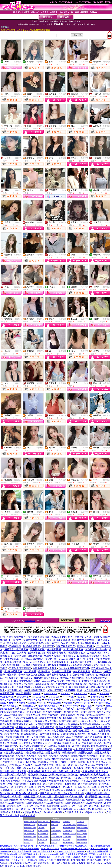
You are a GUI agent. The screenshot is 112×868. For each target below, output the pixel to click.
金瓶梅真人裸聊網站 (32, 659)
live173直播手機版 (101, 731)
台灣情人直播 (96, 684)
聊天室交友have (82, 843)
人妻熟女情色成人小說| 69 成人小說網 (42, 812)
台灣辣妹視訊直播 (68, 721)
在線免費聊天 (35, 656)
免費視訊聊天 (14, 665)
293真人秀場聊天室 (73, 650)
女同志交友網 (30, 640)
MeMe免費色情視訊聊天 (97, 727)
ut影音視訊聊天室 (63, 749)
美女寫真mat (67, 837)
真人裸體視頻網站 (14, 715)
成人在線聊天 (19, 653)
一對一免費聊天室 (10, 731)
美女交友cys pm (82, 834)
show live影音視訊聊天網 (27, 866)
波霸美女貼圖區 (81, 731)
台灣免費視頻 (71, 712)
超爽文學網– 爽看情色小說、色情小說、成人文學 (54, 771)
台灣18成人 (55, 825)
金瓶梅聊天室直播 (82, 665)
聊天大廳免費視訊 (21, 687)
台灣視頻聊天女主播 (57, 675)
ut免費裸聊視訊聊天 (34, 690)
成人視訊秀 (30, 671)
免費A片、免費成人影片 (78, 709)
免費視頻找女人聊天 (62, 637)
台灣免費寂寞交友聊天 (45, 668)
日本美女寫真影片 (23, 721)
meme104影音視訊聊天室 (58, 731)
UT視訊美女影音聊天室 (12, 712)
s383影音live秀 (14, 690)
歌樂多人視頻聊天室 (15, 643)
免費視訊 (18, 62)
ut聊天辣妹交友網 (30, 825)
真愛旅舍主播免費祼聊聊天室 (71, 684)
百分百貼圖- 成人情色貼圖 (58, 809)
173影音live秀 (100, 709)
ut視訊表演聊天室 (44, 684)
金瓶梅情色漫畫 (82, 840)
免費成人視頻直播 (68, 724)
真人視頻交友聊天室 (53, 681)
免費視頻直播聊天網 (17, 724)
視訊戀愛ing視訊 (76, 653)
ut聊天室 (21, 756)
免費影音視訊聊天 (30, 828)
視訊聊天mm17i (43, 834)
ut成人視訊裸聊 (67, 659)
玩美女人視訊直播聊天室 (69, 727)
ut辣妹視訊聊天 (55, 690)
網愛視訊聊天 (53, 753)
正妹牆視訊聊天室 (30, 834)
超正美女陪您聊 (80, 746)
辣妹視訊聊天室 (29, 734)
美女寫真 (27, 843)
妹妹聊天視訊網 (62, 640)
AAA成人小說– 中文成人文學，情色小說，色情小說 (50, 765)
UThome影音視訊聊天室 (74, 734)
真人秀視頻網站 (56, 737)
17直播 (54, 762)
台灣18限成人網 (36, 653)
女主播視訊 (69, 656)
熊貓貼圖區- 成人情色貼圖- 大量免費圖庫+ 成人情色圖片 (53, 797)
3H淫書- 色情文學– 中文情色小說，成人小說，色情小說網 (56, 787)
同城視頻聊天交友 (56, 653)
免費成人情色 (38, 709)
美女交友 (54, 843)
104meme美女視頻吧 (34, 662)
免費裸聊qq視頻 (73, 690)
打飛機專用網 (62, 860)
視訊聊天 (11, 675)
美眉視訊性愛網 (13, 662)
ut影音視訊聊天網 (65, 863)
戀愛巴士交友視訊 (44, 822)
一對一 (108, 222)
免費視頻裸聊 (73, 681)
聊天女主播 (51, 659)
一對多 (41, 190)
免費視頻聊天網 (50, 715)
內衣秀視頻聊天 (92, 690)
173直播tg (106, 759)
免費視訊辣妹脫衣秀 (30, 822)
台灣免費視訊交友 (33, 665)
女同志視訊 (26, 678)
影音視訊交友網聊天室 (91, 718)
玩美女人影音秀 (88, 721)
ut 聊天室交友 (68, 831)
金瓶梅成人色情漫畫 (27, 727)
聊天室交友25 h (29, 831)
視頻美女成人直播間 (46, 721)
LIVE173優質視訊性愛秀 (13, 637)
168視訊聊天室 (30, 621)
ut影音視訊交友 (82, 825)
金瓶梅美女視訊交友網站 (27, 681)
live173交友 (15, 640)
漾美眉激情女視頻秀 (81, 662)
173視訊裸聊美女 (9, 678)
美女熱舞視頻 (88, 712)
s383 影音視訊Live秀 (20, 863)
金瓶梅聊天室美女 (10, 734)
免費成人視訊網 (53, 656)
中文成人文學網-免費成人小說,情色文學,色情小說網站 (50, 781)
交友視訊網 (80, 822)
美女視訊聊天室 (82, 671)
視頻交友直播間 (85, 646)
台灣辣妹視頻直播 (89, 724)
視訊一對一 (44, 671)
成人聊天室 (48, 646)
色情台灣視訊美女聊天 (89, 643)
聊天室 (53, 828)
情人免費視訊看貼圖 (39, 637)
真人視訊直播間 (85, 659)
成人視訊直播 (47, 727)
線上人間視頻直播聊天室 (43, 724)
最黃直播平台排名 (49, 734)
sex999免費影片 (55, 709)
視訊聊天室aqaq (56, 831)
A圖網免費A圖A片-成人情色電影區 (45, 803)
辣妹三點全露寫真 (65, 646)
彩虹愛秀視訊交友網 (83, 640)
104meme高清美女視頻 (89, 656)
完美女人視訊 (94, 653)
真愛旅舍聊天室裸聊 (56, 687)
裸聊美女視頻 (34, 712)
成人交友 (97, 671)
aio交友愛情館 (35, 643)
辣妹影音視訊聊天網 (32, 731)
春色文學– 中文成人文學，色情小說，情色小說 (53, 775)
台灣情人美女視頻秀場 (72, 678)
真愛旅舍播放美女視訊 (46, 678)
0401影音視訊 (68, 643)
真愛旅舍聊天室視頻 (20, 668)
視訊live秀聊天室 (13, 671)
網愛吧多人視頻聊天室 (16, 650)
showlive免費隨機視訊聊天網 (74, 668)
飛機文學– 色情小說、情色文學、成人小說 (62, 793)
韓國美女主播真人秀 (50, 718)
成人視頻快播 (54, 650)
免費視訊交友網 (83, 637)
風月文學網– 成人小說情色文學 (46, 784)
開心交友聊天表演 (36, 737)
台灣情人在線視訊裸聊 (94, 681)
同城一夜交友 (52, 643)
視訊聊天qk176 (82, 831)
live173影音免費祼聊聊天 (57, 665)
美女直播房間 (23, 693)
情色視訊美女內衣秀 (96, 650)
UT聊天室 (66, 822)
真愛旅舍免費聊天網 (96, 678)
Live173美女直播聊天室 (62, 743)
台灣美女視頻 (33, 715)
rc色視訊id (38, 687)
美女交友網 (20, 656)
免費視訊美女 (28, 840)
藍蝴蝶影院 (15, 646)
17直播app (101, 762)
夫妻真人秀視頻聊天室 (42, 740)
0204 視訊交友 (56, 822)
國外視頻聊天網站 (53, 712)
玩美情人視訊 (37, 650)
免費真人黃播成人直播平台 (91, 715)
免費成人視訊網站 (23, 684)
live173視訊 (6, 681)
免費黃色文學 (22, 709)
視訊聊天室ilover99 (69, 834)
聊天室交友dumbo (83, 828)
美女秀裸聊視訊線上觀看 (82, 687)
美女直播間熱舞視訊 (57, 662)
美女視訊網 (45, 640)
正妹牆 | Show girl (57, 837)
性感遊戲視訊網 (32, 646)
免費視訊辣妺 (103, 675)
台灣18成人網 (43, 840)
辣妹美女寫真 (55, 840)
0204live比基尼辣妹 (70, 825)
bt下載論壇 (67, 840)
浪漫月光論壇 (94, 860)
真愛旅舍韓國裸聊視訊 (82, 675)
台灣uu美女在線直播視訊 (32, 675)
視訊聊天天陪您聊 (15, 737)
